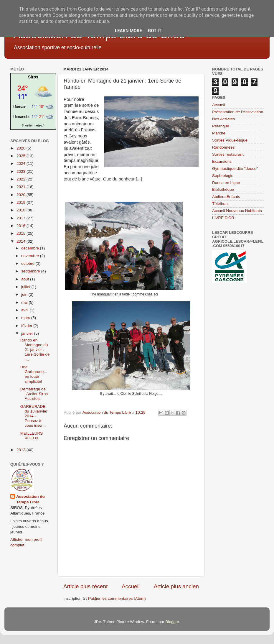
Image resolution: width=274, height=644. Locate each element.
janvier (28, 333)
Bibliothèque (223, 189)
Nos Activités (223, 119)
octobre (28, 263)
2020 (22, 195)
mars (26, 318)
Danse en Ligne (226, 183)
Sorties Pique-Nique (230, 140)
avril (25, 310)
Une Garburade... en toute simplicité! (34, 374)
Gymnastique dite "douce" (235, 169)
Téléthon (220, 204)
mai (25, 302)
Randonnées (223, 147)
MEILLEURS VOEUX (32, 436)
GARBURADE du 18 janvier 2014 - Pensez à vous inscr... (34, 416)
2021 (22, 187)
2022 (22, 179)
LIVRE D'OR (223, 218)
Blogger (172, 622)
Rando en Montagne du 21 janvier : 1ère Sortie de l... (35, 350)
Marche (219, 133)
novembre (31, 256)
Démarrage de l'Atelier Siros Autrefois (34, 394)
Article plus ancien (176, 586)
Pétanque (221, 126)
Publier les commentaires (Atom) (117, 598)
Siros (33, 77)
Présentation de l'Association (238, 112)
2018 (22, 210)
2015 (22, 233)
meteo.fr (39, 125)
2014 (22, 241)
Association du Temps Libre (30, 499)
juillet (26, 287)
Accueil (131, 586)
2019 (22, 202)
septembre (31, 271)
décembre (31, 248)
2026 (22, 148)
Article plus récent (85, 586)
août (26, 279)
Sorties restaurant (228, 154)
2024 (22, 164)
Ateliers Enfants (226, 197)
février (27, 326)
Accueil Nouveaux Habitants (237, 211)
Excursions (222, 161)
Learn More (128, 31)
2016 (22, 226)
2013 (22, 450)
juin (25, 294)
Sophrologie (223, 176)
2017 (22, 218)
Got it (155, 31)
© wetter (27, 125)
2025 (22, 156)
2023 (22, 171)
